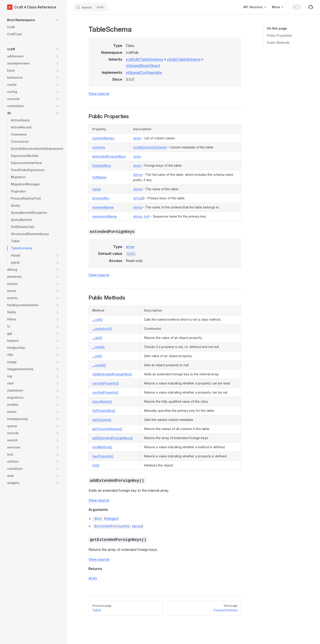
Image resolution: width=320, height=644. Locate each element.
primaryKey (101, 198)
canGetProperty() (106, 383)
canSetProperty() (105, 392)
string (138, 175)
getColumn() (102, 420)
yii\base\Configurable (144, 72)
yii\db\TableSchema (184, 59)
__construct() (102, 329)
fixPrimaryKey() (104, 411)
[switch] (297, 7)
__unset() (99, 365)
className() (102, 401)
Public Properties (279, 35)
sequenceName (105, 216)
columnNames (103, 138)
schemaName (103, 207)
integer (111, 518)
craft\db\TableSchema (144, 59)
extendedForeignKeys (109, 156)
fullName (99, 177)
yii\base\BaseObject (143, 66)
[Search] (91, 7)
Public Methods (278, 43)
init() (96, 465)
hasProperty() (103, 456)
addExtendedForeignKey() (112, 374)
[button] (33, 20)
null (147, 216)
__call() (97, 319)
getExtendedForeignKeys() (113, 438)
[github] (311, 7)
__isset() (98, 347)
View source (99, 94)
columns (99, 147)
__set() (97, 356)
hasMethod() (102, 447)
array (137, 138)
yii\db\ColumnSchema (150, 147)
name (97, 189)
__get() (97, 338)
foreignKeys (102, 165)
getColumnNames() (107, 429)
